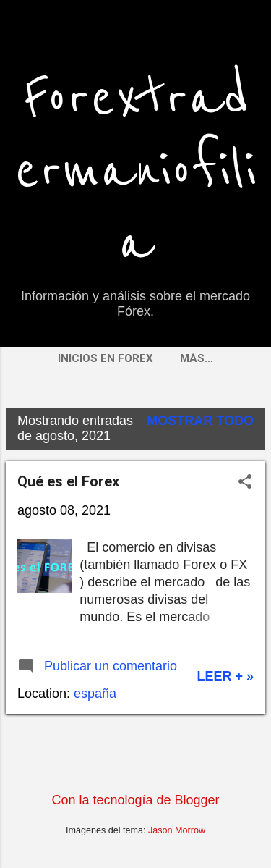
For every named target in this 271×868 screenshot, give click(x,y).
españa (95, 694)
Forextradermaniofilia (135, 171)
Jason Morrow (177, 830)
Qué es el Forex (68, 481)
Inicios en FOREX (106, 358)
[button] (245, 483)
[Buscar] (251, 39)
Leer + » (225, 676)
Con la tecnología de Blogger (135, 800)
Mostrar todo (200, 421)
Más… (197, 358)
